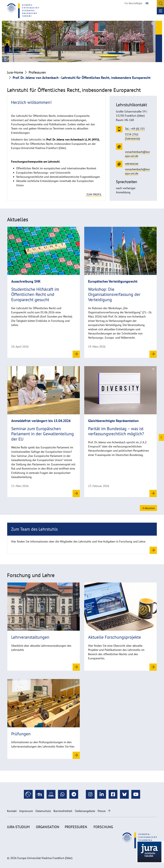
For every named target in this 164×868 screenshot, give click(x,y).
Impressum (26, 811)
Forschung (103, 827)
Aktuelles (148, 508)
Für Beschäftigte (133, 3)
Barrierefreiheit (63, 811)
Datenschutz (43, 811)
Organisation (48, 827)
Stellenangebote (85, 811)
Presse (102, 811)
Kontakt (12, 811)
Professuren (37, 72)
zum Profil (94, 195)
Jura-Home (15, 72)
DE (147, 3)
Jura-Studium (18, 827)
